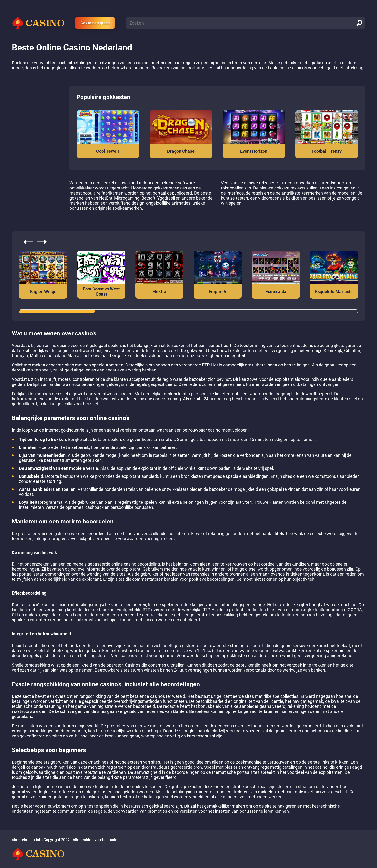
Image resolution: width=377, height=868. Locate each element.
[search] (359, 23)
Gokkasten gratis (95, 23)
